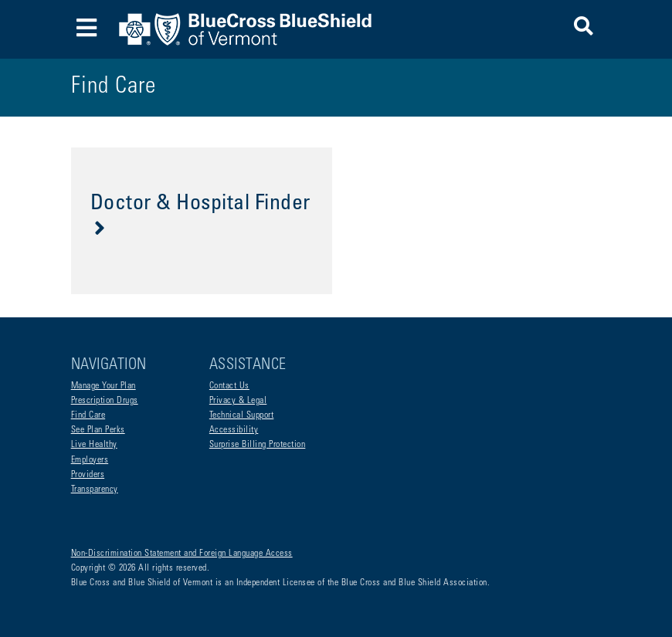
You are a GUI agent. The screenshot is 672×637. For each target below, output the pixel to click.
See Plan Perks (98, 430)
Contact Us (229, 386)
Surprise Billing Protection (258, 445)
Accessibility (234, 430)
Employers (90, 460)
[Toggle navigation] (87, 30)
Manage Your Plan (104, 386)
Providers (88, 475)
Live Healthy (94, 445)
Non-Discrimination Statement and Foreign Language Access (182, 554)
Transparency (95, 490)
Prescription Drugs (105, 401)
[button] (584, 29)
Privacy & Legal (238, 401)
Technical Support (242, 415)
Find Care (88, 415)
